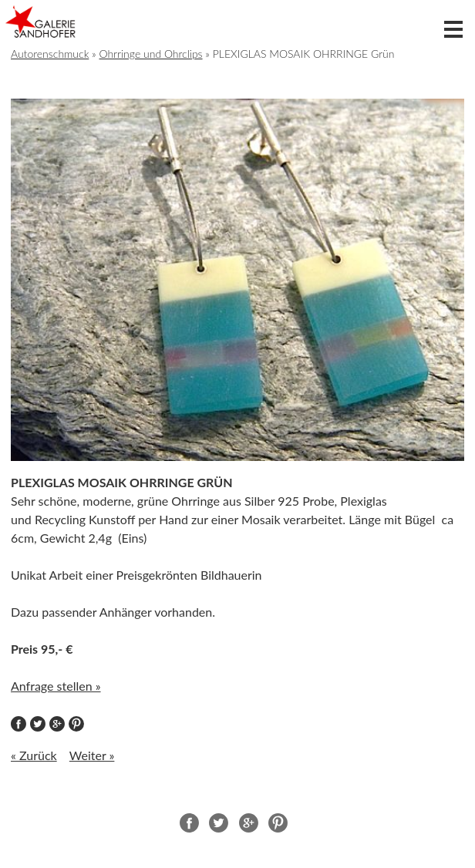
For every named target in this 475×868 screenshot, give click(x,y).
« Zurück (34, 755)
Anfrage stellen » (56, 686)
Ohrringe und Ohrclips (150, 54)
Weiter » (92, 755)
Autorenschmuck (50, 54)
